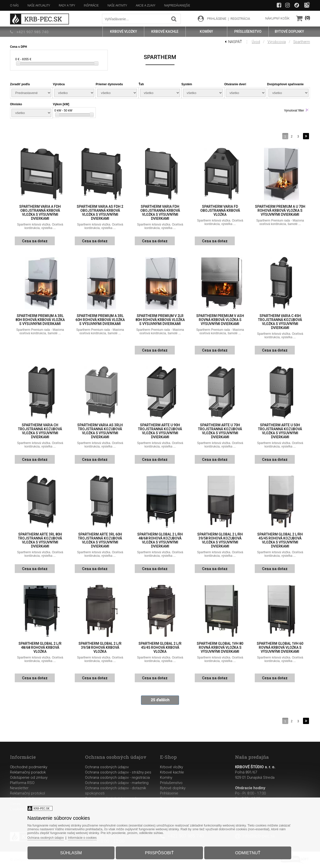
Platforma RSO (22, 783)
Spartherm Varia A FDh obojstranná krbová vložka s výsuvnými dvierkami (40, 212)
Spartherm (302, 42)
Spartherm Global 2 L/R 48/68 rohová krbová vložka (40, 647)
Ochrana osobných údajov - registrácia (117, 777)
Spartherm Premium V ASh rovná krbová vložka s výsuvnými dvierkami (220, 320)
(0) (307, 18)
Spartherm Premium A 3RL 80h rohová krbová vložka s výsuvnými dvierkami (40, 320)
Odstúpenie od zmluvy (29, 777)
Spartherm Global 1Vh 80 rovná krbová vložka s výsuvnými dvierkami (220, 647)
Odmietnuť (245, 851)
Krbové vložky (171, 767)
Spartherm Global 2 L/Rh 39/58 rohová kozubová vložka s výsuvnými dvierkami (220, 540)
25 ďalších (160, 700)
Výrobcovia (277, 42)
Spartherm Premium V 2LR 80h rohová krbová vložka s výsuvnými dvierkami (160, 320)
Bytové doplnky (173, 788)
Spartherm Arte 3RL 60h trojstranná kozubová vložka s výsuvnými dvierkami (100, 540)
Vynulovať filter (294, 110)
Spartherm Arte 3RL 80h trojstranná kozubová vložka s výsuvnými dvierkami (40, 540)
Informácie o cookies (89, 836)
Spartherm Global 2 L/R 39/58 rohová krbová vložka (100, 647)
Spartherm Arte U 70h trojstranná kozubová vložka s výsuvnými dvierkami (220, 431)
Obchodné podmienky (29, 767)
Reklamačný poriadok (28, 772)
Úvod (256, 42)
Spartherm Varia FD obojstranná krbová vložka (220, 210)
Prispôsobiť (159, 851)
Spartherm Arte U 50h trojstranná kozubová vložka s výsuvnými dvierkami (280, 431)
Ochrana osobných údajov (107, 767)
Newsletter (19, 788)
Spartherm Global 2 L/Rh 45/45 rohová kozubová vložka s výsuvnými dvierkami (280, 540)
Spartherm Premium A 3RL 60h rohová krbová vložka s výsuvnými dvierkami (100, 320)
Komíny (166, 777)
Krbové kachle (172, 772)
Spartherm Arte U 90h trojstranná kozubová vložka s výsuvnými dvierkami (160, 431)
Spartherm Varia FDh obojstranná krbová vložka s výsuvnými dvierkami (160, 212)
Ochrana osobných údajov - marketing (117, 783)
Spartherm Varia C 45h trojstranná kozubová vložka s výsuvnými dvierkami (280, 322)
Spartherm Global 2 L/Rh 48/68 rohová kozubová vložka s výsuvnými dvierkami (160, 540)
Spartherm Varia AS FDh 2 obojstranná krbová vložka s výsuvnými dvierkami (100, 212)
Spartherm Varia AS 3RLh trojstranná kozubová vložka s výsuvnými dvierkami (100, 431)
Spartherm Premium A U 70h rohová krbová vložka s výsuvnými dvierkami (280, 210)
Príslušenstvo (171, 783)
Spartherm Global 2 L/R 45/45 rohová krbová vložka (160, 647)
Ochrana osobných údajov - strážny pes (118, 772)
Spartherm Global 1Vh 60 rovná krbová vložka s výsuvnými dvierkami (280, 647)
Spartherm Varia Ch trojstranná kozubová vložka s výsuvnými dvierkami (40, 431)
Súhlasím (74, 851)
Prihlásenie (169, 793)
